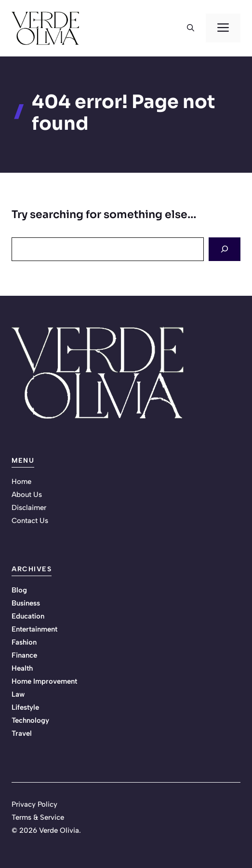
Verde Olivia (59, 830)
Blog (19, 590)
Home (21, 482)
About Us (27, 495)
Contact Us (30, 521)
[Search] (225, 249)
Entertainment (34, 629)
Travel (22, 733)
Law (18, 694)
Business (26, 603)
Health (22, 668)
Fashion (24, 642)
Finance (24, 655)
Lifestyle (25, 707)
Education (28, 616)
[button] (191, 28)
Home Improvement (44, 681)
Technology (30, 720)
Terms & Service (38, 817)
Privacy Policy (34, 804)
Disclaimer (29, 508)
